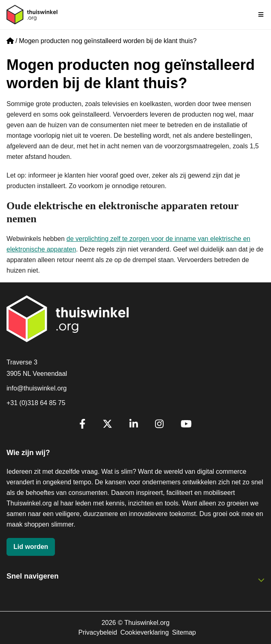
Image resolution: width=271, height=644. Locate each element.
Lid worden (31, 547)
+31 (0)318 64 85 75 (36, 403)
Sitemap (184, 632)
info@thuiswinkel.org (37, 388)
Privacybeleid (97, 632)
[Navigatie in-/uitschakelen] (261, 15)
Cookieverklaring (145, 632)
